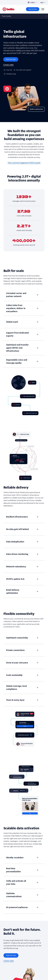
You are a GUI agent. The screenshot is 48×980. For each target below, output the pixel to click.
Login (43, 2)
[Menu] (43, 9)
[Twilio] (9, 9)
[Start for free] (33, 9)
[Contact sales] (8, 65)
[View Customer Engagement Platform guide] (24, 163)
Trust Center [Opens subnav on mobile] (6, 16)
